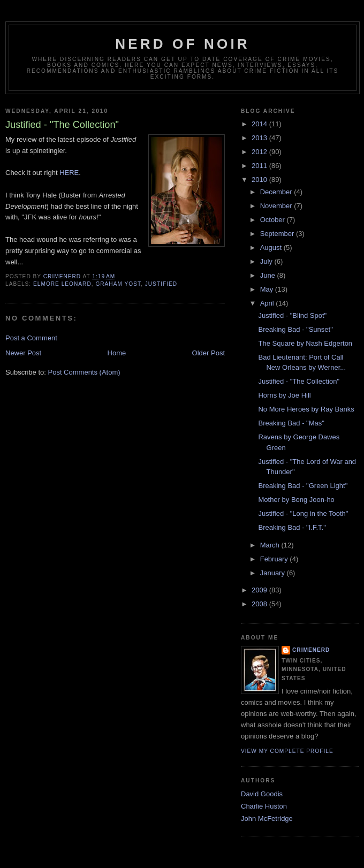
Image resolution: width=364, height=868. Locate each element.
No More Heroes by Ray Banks (306, 409)
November (277, 206)
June (269, 275)
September (278, 234)
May (268, 289)
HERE (69, 173)
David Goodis (262, 794)
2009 (260, 590)
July (267, 261)
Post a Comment (31, 338)
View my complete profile (287, 751)
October (274, 220)
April (268, 303)
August (272, 248)
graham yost (118, 284)
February (275, 559)
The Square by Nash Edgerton (305, 343)
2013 (260, 138)
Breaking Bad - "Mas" (291, 423)
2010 (260, 180)
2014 (260, 124)
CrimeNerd (311, 650)
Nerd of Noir (183, 44)
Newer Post (23, 353)
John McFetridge (267, 818)
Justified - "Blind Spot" (292, 315)
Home (117, 353)
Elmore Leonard (62, 284)
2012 (260, 152)
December (277, 192)
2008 (260, 604)
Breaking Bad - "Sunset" (295, 329)
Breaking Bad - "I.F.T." (292, 527)
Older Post (208, 353)
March (271, 545)
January (274, 573)
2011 (260, 166)
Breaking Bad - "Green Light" (303, 486)
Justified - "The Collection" (299, 381)
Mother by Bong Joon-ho (296, 500)
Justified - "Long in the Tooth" (303, 513)
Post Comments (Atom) (84, 372)
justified (161, 284)
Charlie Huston (264, 806)
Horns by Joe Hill (284, 395)
